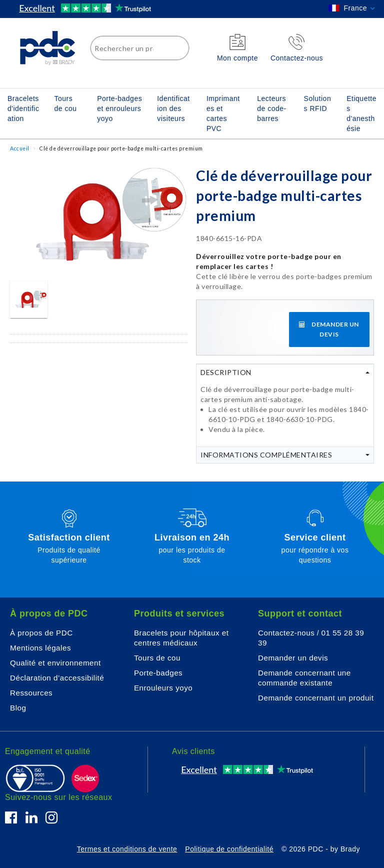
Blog (18, 708)
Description (226, 372)
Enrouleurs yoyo (163, 688)
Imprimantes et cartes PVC (223, 113)
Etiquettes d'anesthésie (361, 113)
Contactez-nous (286, 633)
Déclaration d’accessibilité (57, 678)
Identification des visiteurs (173, 108)
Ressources (31, 693)
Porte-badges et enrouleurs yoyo (119, 108)
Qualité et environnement (55, 663)
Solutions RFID (318, 103)
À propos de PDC (41, 633)
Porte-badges (158, 673)
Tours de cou (65, 103)
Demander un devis (293, 658)
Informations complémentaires (266, 455)
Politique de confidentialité (229, 849)
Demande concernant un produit (316, 698)
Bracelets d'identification (23, 108)
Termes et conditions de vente (127, 849)
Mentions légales (40, 648)
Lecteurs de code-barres (271, 108)
